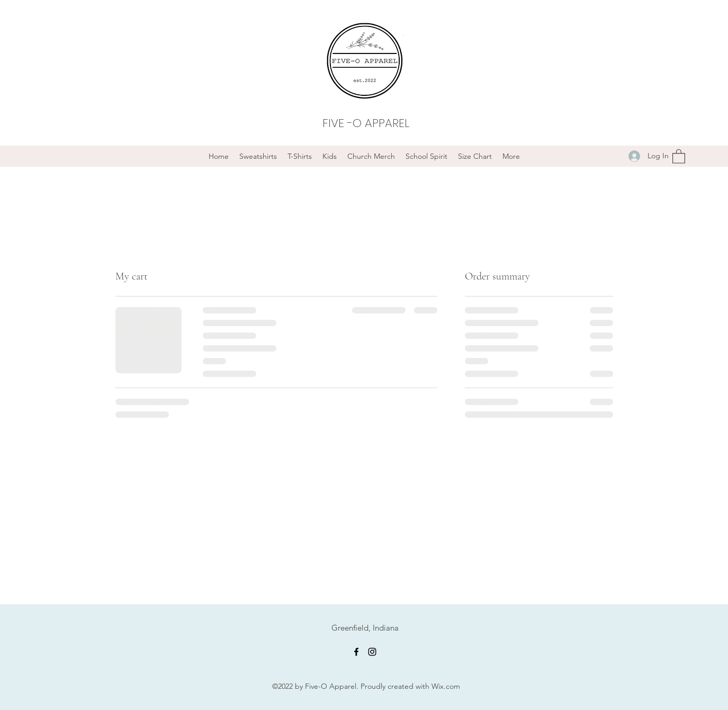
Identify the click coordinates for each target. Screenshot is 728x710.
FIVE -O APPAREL (366, 123)
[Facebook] (356, 652)
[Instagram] (372, 652)
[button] (679, 156)
